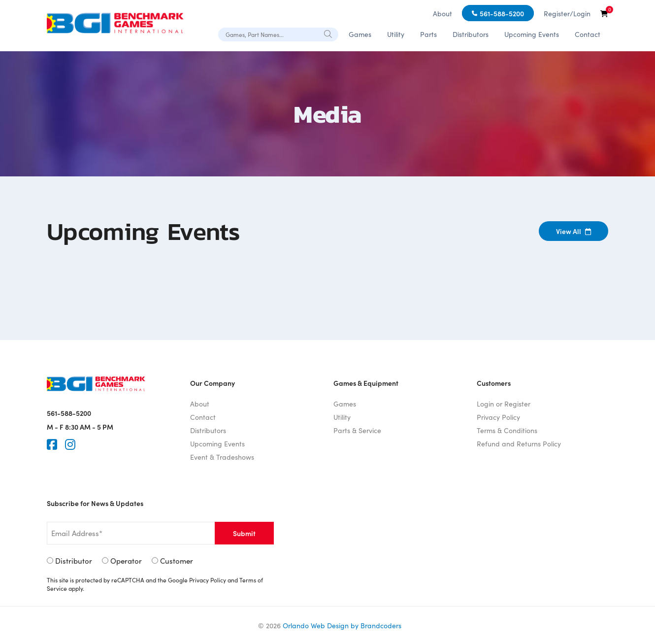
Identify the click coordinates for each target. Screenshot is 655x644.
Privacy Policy (498, 417)
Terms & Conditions (507, 430)
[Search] (328, 34)
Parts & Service (357, 430)
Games (360, 34)
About (442, 13)
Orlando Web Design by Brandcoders (342, 625)
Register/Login (567, 13)
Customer (177, 560)
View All (573, 231)
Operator (126, 560)
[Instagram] (70, 444)
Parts (428, 34)
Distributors (471, 34)
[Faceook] (52, 444)
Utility (396, 34)
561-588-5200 (502, 13)
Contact (588, 34)
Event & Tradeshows (222, 457)
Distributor (74, 560)
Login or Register (504, 404)
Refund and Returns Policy (519, 443)
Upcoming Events (532, 34)
